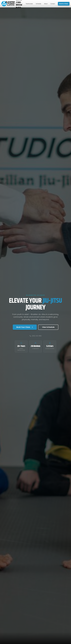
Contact (53, 4)
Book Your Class (25, 327)
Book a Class (64, 4)
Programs (19, 4)
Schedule (38, 4)
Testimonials (29, 4)
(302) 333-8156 (36, 336)
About (46, 4)
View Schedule (48, 327)
